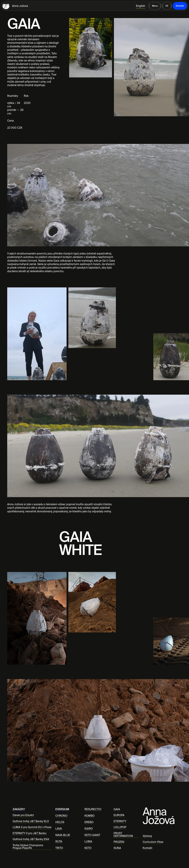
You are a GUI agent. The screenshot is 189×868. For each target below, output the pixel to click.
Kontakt (180, 6)
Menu (155, 6)
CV (167, 6)
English (141, 6)
